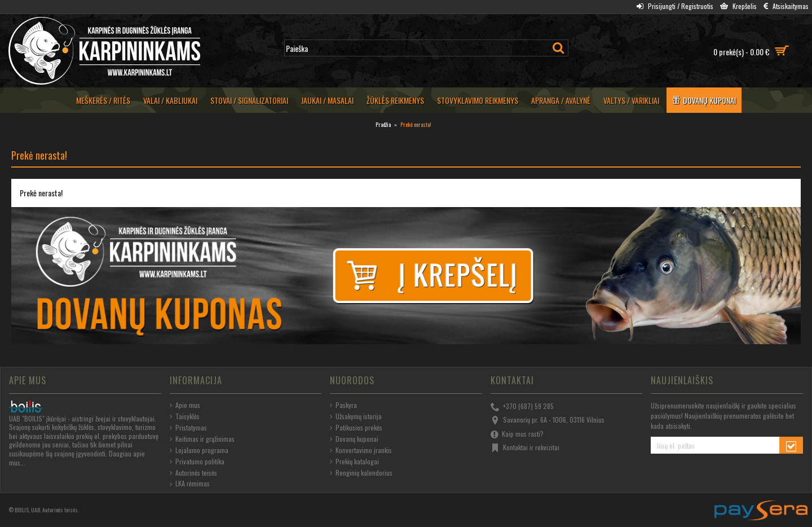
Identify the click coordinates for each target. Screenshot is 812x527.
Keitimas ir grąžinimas (202, 439)
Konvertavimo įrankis (361, 450)
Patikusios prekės (356, 428)
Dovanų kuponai (354, 439)
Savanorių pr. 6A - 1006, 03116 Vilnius (548, 420)
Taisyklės (185, 416)
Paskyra (343, 405)
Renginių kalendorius (361, 473)
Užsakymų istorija (356, 416)
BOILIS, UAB (27, 510)
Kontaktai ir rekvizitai (525, 448)
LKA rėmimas (190, 484)
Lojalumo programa (199, 450)
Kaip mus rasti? (517, 434)
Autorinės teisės (193, 473)
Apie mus (185, 405)
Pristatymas (188, 428)
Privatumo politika (197, 462)
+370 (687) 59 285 (522, 407)
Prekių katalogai (354, 462)
